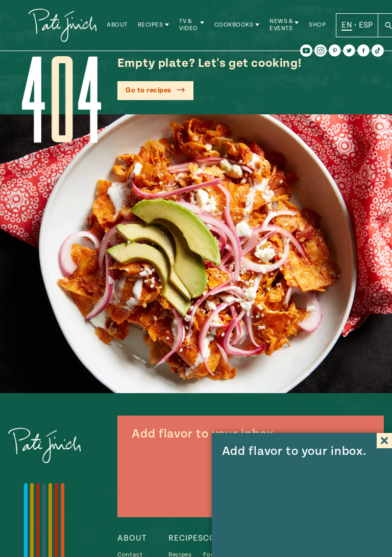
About (118, 25)
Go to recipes (149, 90)
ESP (366, 25)
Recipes (151, 25)
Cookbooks (235, 25)
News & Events (281, 25)
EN (347, 25)
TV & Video (189, 25)
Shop (318, 25)
